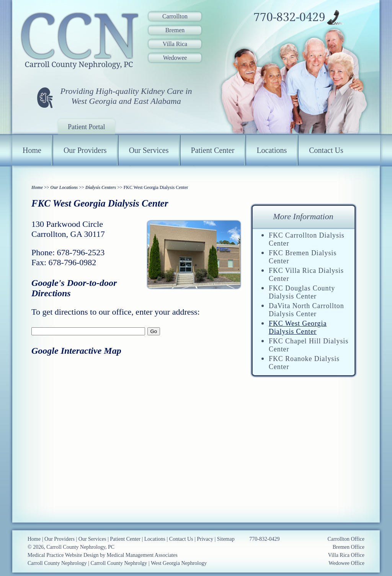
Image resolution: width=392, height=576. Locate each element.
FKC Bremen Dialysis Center (303, 257)
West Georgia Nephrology (179, 563)
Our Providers (85, 150)
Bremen (175, 30)
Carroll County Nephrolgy (119, 563)
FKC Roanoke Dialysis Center (304, 363)
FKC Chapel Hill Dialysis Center (309, 345)
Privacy (205, 539)
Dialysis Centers (101, 187)
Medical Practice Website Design (63, 555)
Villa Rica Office (346, 555)
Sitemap (226, 539)
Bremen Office (349, 547)
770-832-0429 (289, 17)
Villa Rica (175, 44)
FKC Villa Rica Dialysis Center (306, 275)
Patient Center (213, 150)
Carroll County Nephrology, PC (80, 547)
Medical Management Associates (142, 555)
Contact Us (326, 150)
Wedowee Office (346, 563)
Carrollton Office (346, 539)
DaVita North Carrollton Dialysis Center (306, 310)
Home (32, 150)
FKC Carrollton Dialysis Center (307, 239)
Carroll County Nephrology (57, 563)
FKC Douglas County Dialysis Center (302, 292)
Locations (272, 150)
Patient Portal (87, 127)
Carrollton (175, 16)
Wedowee (175, 58)
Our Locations (64, 187)
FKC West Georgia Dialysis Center (298, 327)
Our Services (149, 150)
